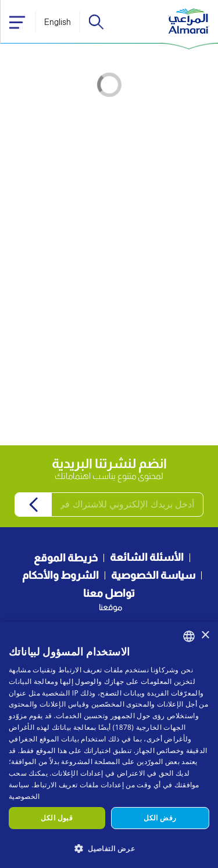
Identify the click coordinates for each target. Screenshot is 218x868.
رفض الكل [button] (160, 818)
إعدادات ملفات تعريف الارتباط (78, 785)
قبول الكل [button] (57, 818)
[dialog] (109, 745)
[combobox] (189, 636)
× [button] (205, 635)
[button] (109, 848)
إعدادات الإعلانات (78, 773)
